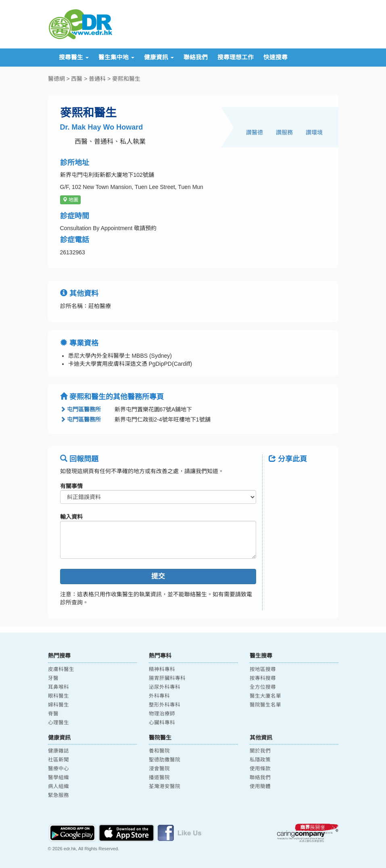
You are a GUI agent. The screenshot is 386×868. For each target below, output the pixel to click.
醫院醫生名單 (265, 705)
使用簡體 (260, 786)
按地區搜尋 (263, 669)
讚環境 (314, 132)
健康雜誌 (58, 751)
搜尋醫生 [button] (74, 57)
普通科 (97, 79)
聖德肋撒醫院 (165, 760)
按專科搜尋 (263, 678)
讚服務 (284, 132)
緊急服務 (58, 795)
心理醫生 (58, 723)
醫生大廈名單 (265, 696)
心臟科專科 (162, 723)
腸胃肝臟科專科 (167, 678)
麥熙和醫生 (126, 79)
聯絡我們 (196, 57)
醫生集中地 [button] (116, 57)
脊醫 (53, 714)
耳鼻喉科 (58, 687)
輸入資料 (71, 517)
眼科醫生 (58, 696)
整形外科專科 (165, 705)
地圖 (70, 200)
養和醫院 (159, 751)
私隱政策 (260, 760)
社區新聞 (58, 760)
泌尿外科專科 (165, 687)
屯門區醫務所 (81, 409)
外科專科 (159, 696)
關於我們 (260, 751)
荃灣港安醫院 (165, 786)
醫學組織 (58, 778)
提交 (158, 576)
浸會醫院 (159, 769)
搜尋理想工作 (236, 57)
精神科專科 (162, 669)
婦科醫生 (58, 705)
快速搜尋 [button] (275, 57)
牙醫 (53, 678)
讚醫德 (255, 132)
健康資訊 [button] (159, 57)
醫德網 (56, 79)
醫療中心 (58, 769)
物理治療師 (162, 714)
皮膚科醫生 (61, 669)
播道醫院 (159, 778)
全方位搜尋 (263, 687)
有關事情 (71, 486)
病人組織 (58, 786)
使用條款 (260, 769)
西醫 (77, 79)
